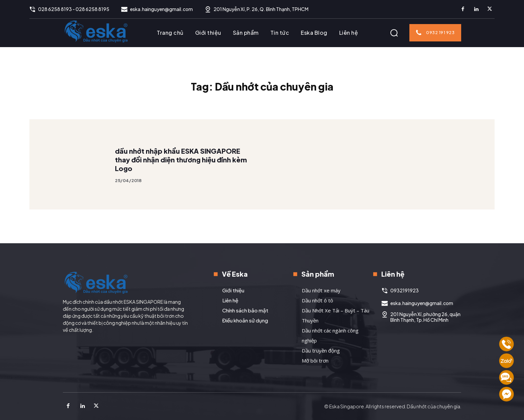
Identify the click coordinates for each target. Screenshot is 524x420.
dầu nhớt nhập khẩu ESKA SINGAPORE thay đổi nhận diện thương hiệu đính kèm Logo (181, 172)
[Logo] (96, 31)
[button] (394, 33)
